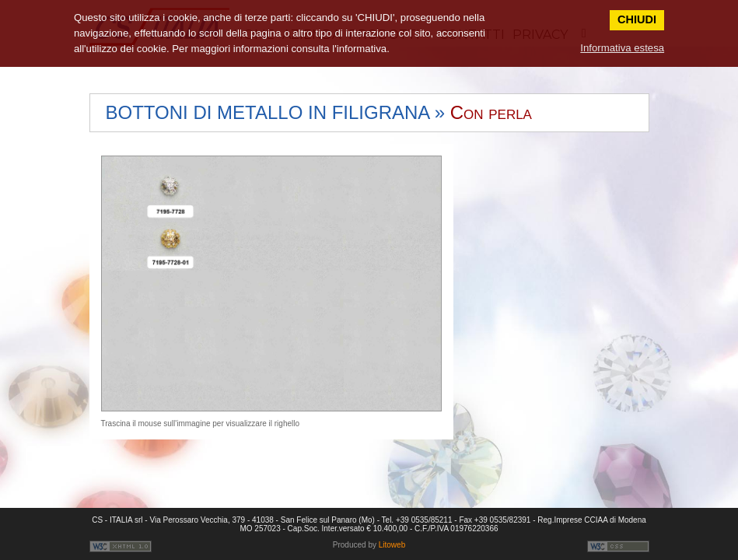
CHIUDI (637, 19)
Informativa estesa (622, 48)
